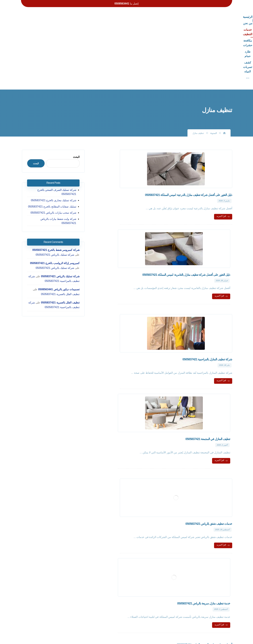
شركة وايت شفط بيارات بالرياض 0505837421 (52, 155)
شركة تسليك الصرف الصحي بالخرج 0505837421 (58, 128)
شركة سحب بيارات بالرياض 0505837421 (54, 149)
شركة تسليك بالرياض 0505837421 (61, 187)
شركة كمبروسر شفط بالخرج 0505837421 (57, 182)
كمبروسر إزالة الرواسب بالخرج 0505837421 (55, 195)
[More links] (73, 17)
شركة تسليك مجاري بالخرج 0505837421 (55, 136)
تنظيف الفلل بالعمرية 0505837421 (61, 226)
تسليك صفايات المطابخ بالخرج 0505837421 (53, 143)
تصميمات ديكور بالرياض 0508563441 (60, 221)
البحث (77, 93)
